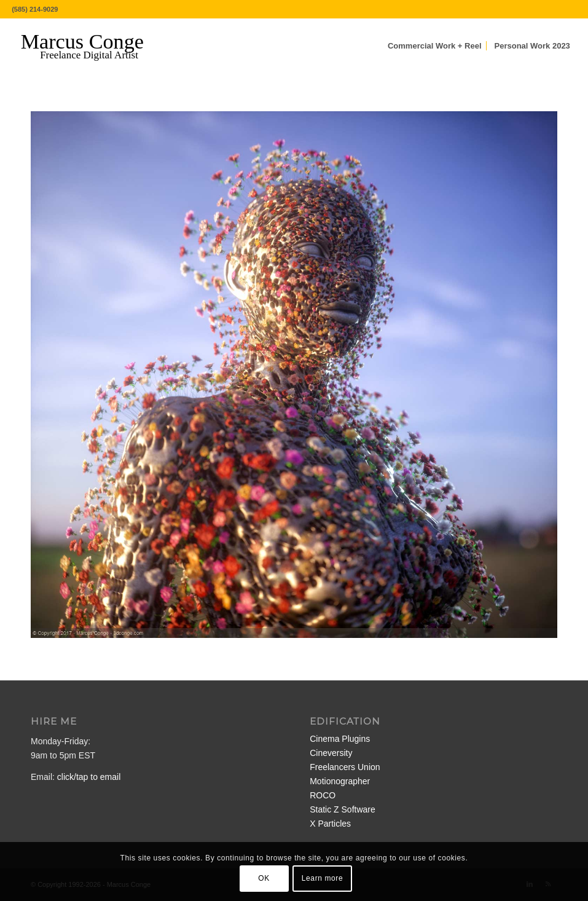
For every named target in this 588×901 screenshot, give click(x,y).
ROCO (323, 795)
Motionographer (340, 781)
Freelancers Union (345, 767)
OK (264, 878)
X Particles (330, 824)
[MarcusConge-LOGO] (92, 46)
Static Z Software (343, 809)
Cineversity (331, 753)
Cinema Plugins (340, 739)
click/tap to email (89, 777)
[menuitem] (435, 46)
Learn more (322, 878)
